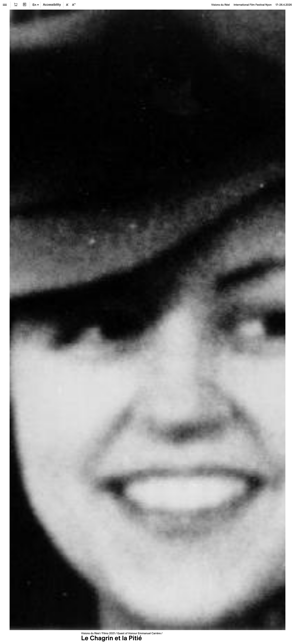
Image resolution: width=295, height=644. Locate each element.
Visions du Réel (90, 633)
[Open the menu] (5, 5)
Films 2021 (108, 633)
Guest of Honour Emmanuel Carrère (139, 633)
